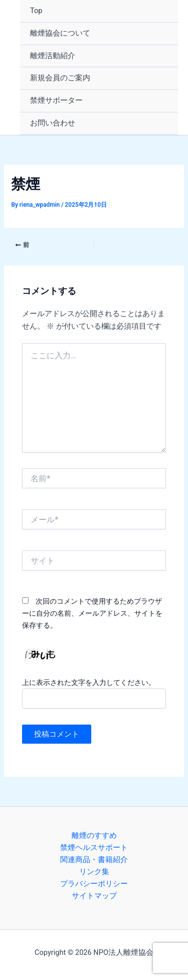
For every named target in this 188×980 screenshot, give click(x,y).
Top (36, 11)
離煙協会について (60, 33)
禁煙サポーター (56, 100)
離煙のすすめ (94, 835)
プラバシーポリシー (94, 884)
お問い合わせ (53, 123)
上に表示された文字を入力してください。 (89, 682)
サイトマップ (94, 896)
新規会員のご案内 (60, 78)
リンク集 (94, 872)
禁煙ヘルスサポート (94, 848)
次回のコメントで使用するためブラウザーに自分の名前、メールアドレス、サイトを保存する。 (92, 613)
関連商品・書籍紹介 (94, 860)
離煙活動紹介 (53, 56)
